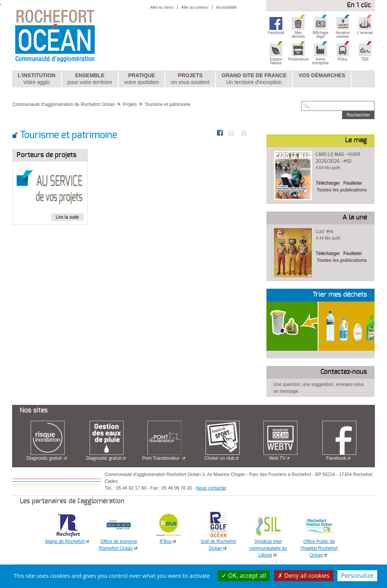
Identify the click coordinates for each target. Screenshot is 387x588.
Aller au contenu (195, 7)
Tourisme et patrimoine (167, 104)
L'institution (37, 79)
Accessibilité (227, 7)
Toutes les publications (342, 190)
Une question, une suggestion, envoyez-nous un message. (319, 388)
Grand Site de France (254, 79)
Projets (190, 79)
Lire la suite (67, 217)
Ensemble (90, 79)
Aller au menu (162, 7)
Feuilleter (353, 183)
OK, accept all (244, 576)
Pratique (142, 79)
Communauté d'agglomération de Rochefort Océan (64, 104)
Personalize (358, 576)
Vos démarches (322, 75)
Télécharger (328, 183)
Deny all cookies (304, 576)
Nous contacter (211, 488)
